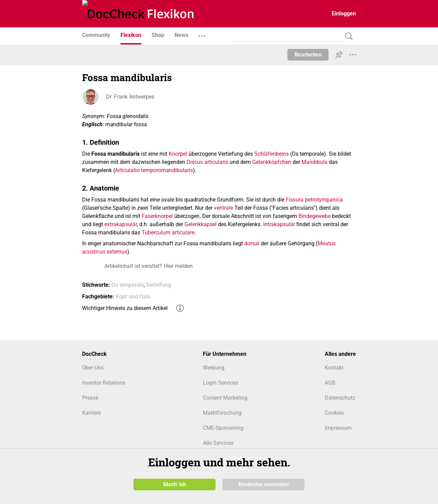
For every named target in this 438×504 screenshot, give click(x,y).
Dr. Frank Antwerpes (130, 97)
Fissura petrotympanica (314, 200)
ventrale (223, 208)
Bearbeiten (308, 55)
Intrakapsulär (279, 224)
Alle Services (218, 443)
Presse (90, 398)
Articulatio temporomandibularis (154, 170)
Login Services (221, 383)
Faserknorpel (157, 216)
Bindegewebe (314, 216)
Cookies (334, 413)
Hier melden (178, 266)
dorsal (252, 243)
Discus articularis (207, 162)
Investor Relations (104, 383)
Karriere (91, 413)
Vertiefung (159, 285)
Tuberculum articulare (168, 232)
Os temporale (128, 285)
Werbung (214, 368)
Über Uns (93, 368)
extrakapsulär (121, 224)
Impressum (338, 428)
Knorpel (178, 154)
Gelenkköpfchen (272, 162)
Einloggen (344, 14)
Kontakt (334, 368)
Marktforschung (222, 413)
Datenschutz (340, 398)
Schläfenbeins (272, 154)
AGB (330, 383)
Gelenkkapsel (201, 224)
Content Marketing (225, 398)
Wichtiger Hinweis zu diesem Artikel (125, 308)
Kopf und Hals (133, 296)
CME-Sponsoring (223, 428)
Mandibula (314, 162)
